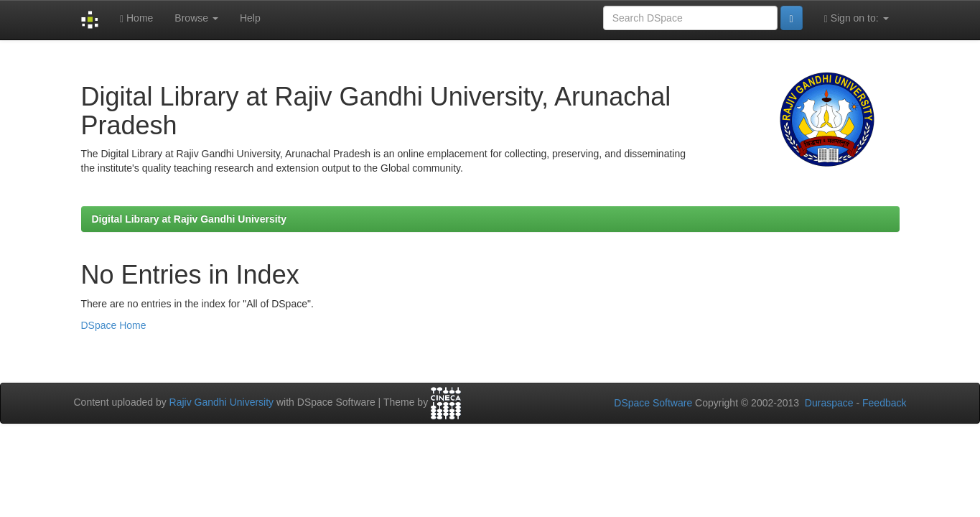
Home (136, 18)
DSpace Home (114, 325)
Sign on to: (857, 18)
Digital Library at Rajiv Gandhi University (190, 219)
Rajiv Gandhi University (222, 402)
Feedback (884, 403)
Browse (196, 18)
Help (250, 18)
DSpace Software (653, 403)
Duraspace (829, 403)
